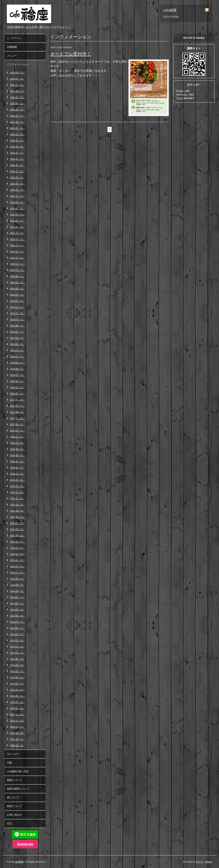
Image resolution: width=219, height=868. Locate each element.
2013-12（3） (17, 640)
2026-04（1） (17, 72)
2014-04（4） (17, 616)
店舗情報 (12, 47)
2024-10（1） (17, 140)
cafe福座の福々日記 (18, 771)
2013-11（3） (17, 646)
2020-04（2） (17, 288)
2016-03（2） (17, 474)
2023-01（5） (17, 190)
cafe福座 (19, 862)
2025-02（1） (17, 122)
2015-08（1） (17, 517)
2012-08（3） (17, 739)
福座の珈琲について (18, 789)
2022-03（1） (17, 214)
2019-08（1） (17, 326)
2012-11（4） (17, 721)
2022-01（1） (17, 227)
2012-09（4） (17, 733)
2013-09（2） (17, 659)
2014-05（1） (17, 609)
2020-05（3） (17, 282)
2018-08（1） (17, 369)
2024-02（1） (17, 159)
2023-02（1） (17, 184)
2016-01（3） (17, 486)
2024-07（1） (17, 153)
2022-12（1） (17, 196)
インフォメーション (18, 64)
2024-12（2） (17, 134)
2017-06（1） (17, 424)
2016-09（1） (17, 449)
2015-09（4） (17, 511)
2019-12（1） (17, 307)
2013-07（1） (17, 671)
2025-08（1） (17, 91)
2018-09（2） (17, 363)
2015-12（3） (17, 492)
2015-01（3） (17, 560)
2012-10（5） (17, 727)
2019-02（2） (17, 344)
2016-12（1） (17, 437)
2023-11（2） (17, 171)
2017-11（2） (17, 400)
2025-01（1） (17, 128)
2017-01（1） (17, 430)
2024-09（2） (17, 147)
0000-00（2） (17, 745)
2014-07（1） (17, 597)
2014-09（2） (17, 585)
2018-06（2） (17, 381)
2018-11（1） (17, 356)
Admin (209, 862)
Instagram (25, 844)
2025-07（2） (17, 97)
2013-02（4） (17, 702)
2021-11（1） (17, 239)
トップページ (14, 38)
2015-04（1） (17, 542)
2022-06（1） (17, 202)
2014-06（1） (17, 603)
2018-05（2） (17, 387)
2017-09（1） (17, 406)
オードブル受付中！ (71, 54)
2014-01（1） (17, 634)
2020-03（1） (17, 295)
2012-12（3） (17, 714)
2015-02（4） (17, 554)
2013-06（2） (17, 677)
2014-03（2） (17, 622)
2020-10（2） (17, 270)
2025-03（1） (17, 116)
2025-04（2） (17, 110)
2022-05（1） (17, 208)
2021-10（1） (17, 245)
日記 (9, 823)
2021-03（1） (17, 258)
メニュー (12, 56)
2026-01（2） (17, 79)
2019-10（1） (17, 319)
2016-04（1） (17, 467)
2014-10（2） (17, 579)
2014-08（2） (17, 591)
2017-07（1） (17, 418)
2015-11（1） (17, 498)
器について (13, 797)
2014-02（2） (17, 628)
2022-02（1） (17, 221)
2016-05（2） (17, 461)
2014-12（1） (17, 566)
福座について (14, 780)
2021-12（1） (17, 233)
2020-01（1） (17, 301)
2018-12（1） (17, 350)
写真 (9, 763)
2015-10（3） (17, 505)
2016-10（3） (17, 443)
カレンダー (13, 754)
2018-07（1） (17, 375)
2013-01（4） (17, 708)
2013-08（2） (17, 665)
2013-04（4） (17, 690)
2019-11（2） (17, 313)
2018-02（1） (17, 393)
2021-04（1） (17, 251)
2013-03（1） (17, 696)
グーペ (199, 862)
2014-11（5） (17, 572)
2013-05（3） (17, 684)
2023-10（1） (17, 177)
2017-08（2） (17, 412)
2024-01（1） (17, 165)
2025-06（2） (17, 103)
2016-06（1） (17, 455)
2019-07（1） (17, 332)
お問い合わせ (14, 815)
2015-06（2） (17, 529)
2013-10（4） (17, 653)
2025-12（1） (17, 85)
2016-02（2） (17, 480)
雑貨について (14, 806)
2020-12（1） (17, 264)
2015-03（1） (17, 548)
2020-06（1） (17, 276)
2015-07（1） (17, 523)
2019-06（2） (17, 338)
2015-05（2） (17, 535)
